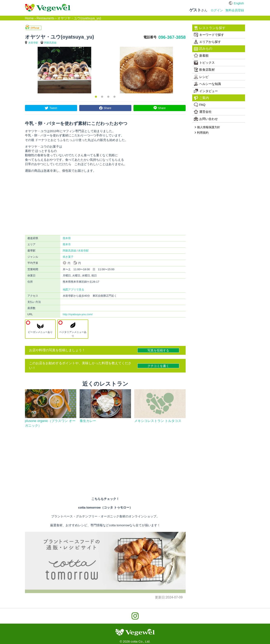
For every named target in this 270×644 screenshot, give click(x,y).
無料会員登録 (235, 10)
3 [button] (108, 97)
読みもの (203, 49)
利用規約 (201, 133)
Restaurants (45, 18)
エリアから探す (207, 42)
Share (107, 108)
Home (29, 18)
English (239, 3)
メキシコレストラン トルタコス (158, 421)
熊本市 (67, 244)
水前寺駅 (33, 43)
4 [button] (114, 97)
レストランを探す (210, 28)
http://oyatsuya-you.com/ (78, 314)
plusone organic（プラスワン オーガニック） (50, 423)
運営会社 (203, 112)
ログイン (217, 10)
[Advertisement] (105, 204)
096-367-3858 (172, 37)
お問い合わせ (206, 119)
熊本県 (67, 238)
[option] (64, 70)
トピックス (204, 63)
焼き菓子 (68, 257)
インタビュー (206, 91)
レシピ (201, 77)
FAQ (200, 105)
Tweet (53, 108)
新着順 (201, 55)
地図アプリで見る (73, 290)
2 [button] (102, 97)
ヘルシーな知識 (207, 84)
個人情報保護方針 (207, 127)
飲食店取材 (204, 70)
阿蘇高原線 (50, 43)
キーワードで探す (209, 35)
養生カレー (88, 421)
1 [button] (96, 97)
